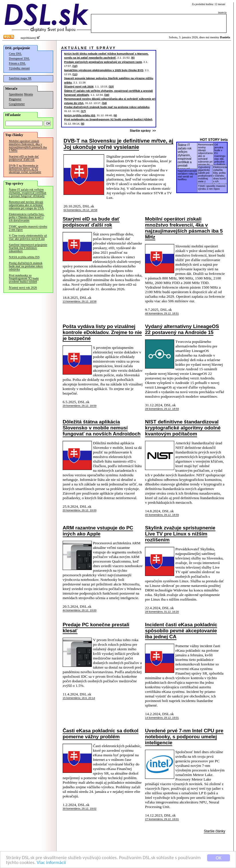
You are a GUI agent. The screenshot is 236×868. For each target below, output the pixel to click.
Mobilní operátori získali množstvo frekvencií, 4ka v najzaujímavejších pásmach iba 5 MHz (28, 146)
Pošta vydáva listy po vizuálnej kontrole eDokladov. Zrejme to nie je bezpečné (102, 332)
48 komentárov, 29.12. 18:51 (162, 313)
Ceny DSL (15, 54)
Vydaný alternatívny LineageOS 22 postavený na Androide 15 (182, 329)
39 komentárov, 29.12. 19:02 (80, 809)
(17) (83, 111)
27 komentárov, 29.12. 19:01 (162, 819)
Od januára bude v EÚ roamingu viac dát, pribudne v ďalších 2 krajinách (220, 155)
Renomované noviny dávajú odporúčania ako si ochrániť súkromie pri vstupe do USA (26, 205)
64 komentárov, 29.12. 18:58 (80, 210)
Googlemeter (17, 104)
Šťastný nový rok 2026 (23, 288)
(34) (107, 95)
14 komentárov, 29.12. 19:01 (162, 718)
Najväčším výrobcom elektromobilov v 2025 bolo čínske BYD (104, 70)
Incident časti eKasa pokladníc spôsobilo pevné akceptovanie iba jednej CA (181, 631)
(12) (75, 66)
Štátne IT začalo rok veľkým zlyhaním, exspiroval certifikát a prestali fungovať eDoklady (28, 193)
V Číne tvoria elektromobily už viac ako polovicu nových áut (28, 237)
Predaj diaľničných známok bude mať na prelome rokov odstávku (26, 266)
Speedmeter (16, 94)
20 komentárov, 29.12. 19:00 (80, 510)
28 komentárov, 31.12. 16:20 (162, 612)
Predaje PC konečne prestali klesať (96, 628)
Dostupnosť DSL (19, 58)
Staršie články (214, 831)
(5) (133, 58)
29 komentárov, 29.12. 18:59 (80, 406)
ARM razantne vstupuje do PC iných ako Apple (98, 531)
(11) (75, 74)
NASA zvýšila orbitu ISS (24, 257)
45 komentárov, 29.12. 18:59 (162, 515)
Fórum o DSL (17, 63)
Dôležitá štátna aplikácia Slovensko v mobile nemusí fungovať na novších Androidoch (102, 428)
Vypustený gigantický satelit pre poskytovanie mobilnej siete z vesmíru (206, 175)
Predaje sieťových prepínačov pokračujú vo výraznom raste (103, 62)
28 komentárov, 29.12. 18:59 (162, 409)
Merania (28, 94)
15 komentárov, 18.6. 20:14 (79, 698)
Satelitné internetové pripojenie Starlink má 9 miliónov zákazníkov (28, 248)
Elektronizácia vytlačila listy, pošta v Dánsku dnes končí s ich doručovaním (27, 217)
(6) (115, 115)
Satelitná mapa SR (20, 78)
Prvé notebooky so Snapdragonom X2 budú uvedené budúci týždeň (24, 278)
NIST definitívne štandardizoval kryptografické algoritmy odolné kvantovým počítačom (183, 428)
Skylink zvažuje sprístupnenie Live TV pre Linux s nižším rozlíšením (180, 534)
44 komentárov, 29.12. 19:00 (80, 610)
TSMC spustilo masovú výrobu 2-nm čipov (28, 228)
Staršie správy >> (144, 131)
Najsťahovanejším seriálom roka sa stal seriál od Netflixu (188, 175)
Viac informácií (51, 863)
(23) (111, 86)
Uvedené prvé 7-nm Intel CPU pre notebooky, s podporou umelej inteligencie (184, 737)
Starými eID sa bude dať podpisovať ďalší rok (24, 158)
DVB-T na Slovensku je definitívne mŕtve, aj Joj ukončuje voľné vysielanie (25, 169)
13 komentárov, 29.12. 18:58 (80, 301)
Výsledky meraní (19, 68)
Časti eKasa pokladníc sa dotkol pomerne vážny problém (101, 734)
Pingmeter (15, 99)
